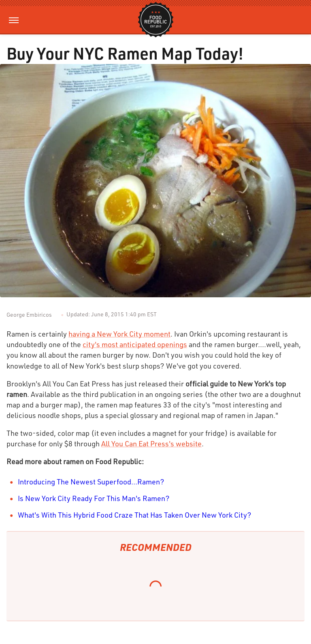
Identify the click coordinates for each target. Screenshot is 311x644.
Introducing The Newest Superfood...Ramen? (91, 482)
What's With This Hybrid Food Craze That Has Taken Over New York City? (135, 515)
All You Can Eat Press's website (151, 444)
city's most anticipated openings (135, 344)
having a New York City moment (119, 334)
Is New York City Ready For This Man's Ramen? (94, 498)
